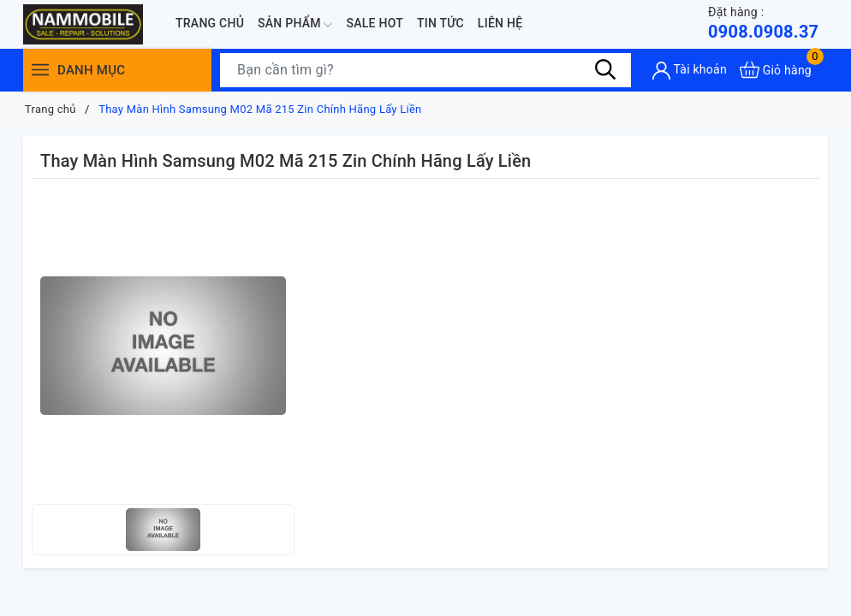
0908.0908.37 (763, 23)
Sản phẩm (295, 25)
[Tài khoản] (690, 71)
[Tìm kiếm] (605, 69)
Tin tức (440, 23)
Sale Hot (375, 23)
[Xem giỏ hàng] (776, 70)
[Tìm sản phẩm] (425, 70)
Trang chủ (210, 23)
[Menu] (40, 70)
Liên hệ (500, 23)
